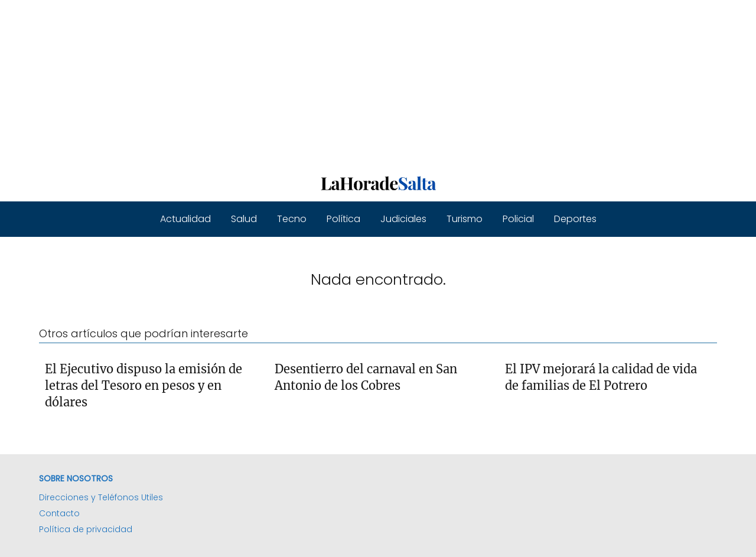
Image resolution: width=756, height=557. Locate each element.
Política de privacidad (86, 529)
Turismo (465, 219)
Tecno (292, 219)
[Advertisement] (354, 83)
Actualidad (185, 219)
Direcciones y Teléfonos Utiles (101, 497)
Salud (244, 219)
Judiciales (403, 219)
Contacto (59, 513)
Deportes (575, 219)
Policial (518, 219)
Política (343, 219)
